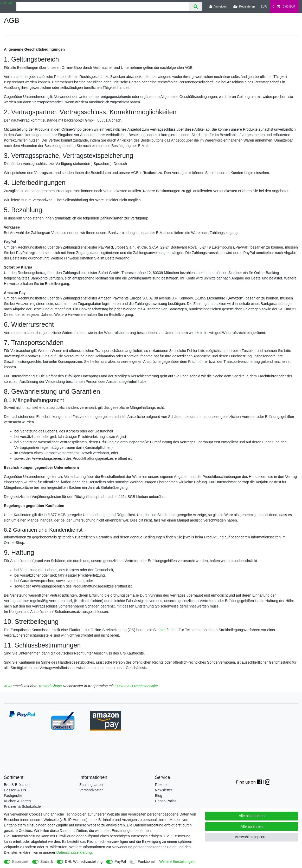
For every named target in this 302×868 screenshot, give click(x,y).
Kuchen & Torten (17, 801)
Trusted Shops (50, 686)
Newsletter (164, 790)
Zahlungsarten (91, 785)
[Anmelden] (218, 6)
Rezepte (162, 785)
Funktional (146, 862)
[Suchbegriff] (103, 7)
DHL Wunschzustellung (84, 862)
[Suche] (196, 7)
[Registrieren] (244, 6)
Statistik (47, 862)
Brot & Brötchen (17, 785)
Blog (159, 796)
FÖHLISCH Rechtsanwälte (136, 686)
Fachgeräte (13, 796)
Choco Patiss (166, 801)
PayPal (120, 862)
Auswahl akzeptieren (252, 837)
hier (162, 630)
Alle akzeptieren (252, 816)
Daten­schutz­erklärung (74, 852)
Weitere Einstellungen (177, 862)
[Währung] (264, 6)
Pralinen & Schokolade (22, 806)
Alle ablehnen (252, 826)
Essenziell (20, 862)
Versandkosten (91, 790)
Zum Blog (6, 3)
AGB (8, 686)
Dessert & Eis (15, 790)
